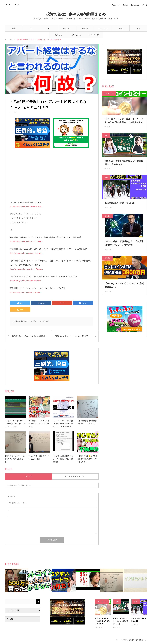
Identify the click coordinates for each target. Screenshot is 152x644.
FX (49, 28)
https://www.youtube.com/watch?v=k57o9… (26, 281)
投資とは (58, 35)
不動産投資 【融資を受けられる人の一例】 (39, 457)
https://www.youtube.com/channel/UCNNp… (27, 206)
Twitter (125, 5)
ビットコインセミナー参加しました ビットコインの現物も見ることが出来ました (124, 121)
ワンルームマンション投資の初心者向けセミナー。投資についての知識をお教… (63, 424)
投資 (14, 28)
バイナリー (67, 28)
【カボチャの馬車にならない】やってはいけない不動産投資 (63, 459)
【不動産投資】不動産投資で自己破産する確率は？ (87, 422)
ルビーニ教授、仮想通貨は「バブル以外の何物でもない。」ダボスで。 (124, 243)
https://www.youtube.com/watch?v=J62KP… (26, 241)
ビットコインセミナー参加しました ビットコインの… (103, 621)
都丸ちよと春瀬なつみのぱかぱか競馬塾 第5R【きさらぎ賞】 (124, 163)
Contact (15, 4)
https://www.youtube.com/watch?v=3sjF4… (26, 292)
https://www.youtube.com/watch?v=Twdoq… (26, 269)
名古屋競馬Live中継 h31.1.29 (120, 203)
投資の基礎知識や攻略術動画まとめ (76, 14)
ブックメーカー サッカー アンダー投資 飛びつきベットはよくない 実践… (15, 424)
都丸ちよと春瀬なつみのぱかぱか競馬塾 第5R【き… (121, 621)
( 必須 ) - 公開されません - (17, 503)
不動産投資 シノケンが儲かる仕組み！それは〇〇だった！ (39, 424)
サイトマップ (94, 35)
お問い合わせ (76, 35)
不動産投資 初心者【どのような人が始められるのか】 (15, 459)
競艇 (138, 28)
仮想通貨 (85, 28)
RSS (18, 4)
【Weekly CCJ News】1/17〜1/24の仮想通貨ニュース (124, 285)
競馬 (121, 28)
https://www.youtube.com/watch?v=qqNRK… (27, 253)
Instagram (135, 5)
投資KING (24, 321)
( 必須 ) (11, 497)
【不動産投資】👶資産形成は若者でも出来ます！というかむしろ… (87, 459)
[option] (17, 580)
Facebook (116, 5)
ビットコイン (103, 28)
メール (145, 5)
